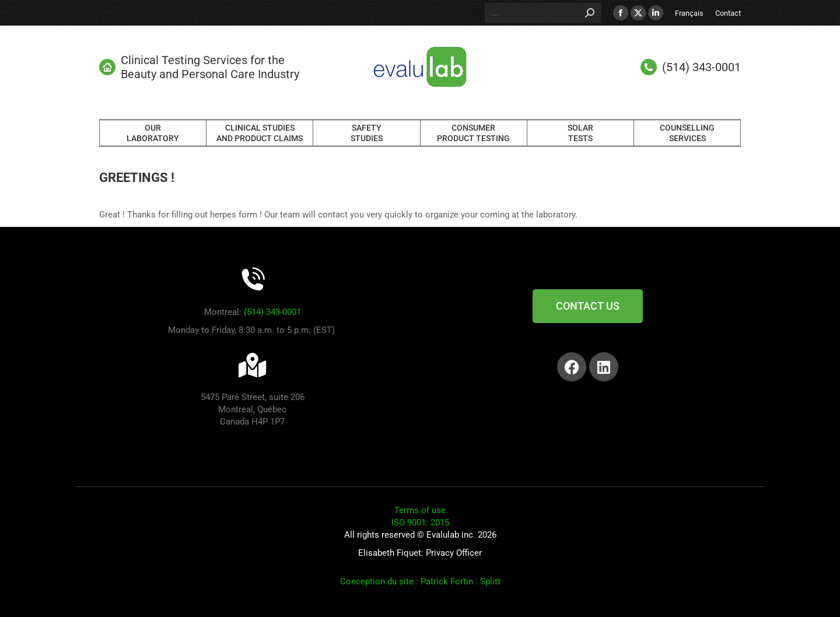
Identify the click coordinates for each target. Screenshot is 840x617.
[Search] (543, 13)
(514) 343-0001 (272, 312)
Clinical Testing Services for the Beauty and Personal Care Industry (199, 67)
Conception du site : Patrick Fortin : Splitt (420, 581)
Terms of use (420, 510)
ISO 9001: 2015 (420, 523)
